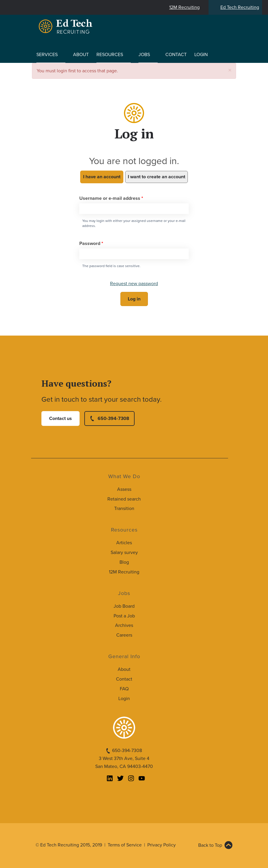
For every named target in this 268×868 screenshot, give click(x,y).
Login (201, 55)
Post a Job (124, 616)
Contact (176, 55)
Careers (124, 635)
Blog (124, 562)
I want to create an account (156, 177)
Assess (124, 489)
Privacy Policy (162, 845)
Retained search (124, 499)
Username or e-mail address (111, 198)
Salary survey (124, 552)
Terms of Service (125, 845)
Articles (124, 543)
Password (91, 243)
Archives (124, 625)
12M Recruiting (184, 7)
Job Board (124, 606)
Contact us (60, 419)
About (81, 55)
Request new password (134, 284)
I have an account (102, 177)
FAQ (124, 689)
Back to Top (210, 845)
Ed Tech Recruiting (240, 7)
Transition (124, 509)
